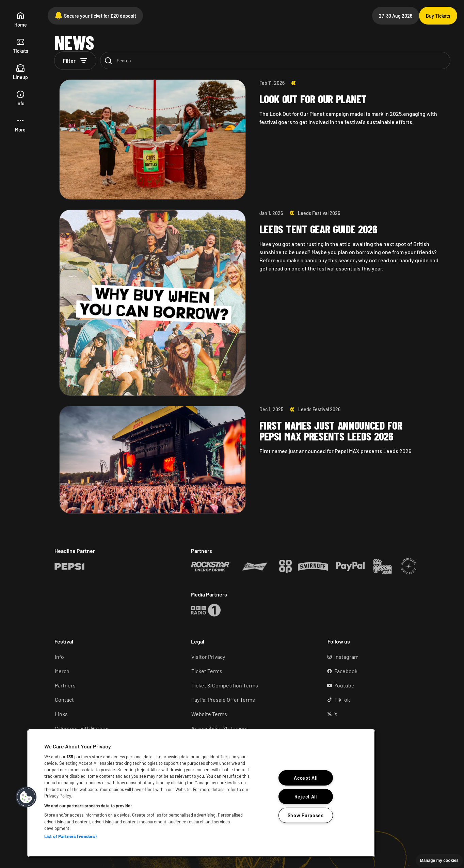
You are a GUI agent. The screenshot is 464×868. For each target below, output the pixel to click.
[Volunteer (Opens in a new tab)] (113, 728)
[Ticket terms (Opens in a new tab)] (250, 671)
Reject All (306, 797)
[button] (20, 125)
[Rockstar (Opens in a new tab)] (69, 567)
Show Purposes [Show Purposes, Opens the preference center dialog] (306, 815)
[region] (201, 793)
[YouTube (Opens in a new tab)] (386, 685)
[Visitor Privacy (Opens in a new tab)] (250, 657)
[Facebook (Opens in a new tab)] (386, 671)
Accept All (306, 778)
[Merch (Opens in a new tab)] (113, 671)
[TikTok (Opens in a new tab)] (386, 700)
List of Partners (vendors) (70, 836)
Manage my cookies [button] (439, 861)
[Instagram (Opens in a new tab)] (386, 657)
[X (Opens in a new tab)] (386, 714)
